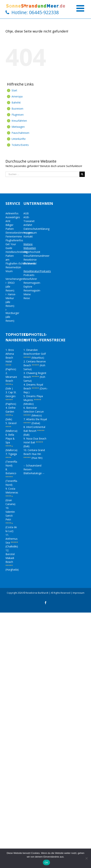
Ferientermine (14, 236)
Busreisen (17, 109)
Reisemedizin (13, 267)
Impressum (30, 233)
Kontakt (28, 236)
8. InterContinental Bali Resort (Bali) (34, 431)
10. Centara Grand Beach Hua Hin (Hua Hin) (34, 454)
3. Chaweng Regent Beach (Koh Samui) (35, 377)
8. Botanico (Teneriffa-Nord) (12, 477)
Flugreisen (18, 115)
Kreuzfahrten (19, 121)
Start (14, 90)
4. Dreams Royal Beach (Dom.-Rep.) (36, 388)
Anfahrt (28, 225)
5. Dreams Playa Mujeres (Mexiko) (33, 400)
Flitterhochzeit (32, 252)
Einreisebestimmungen (19, 233)
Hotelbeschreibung (17, 252)
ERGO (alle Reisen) (10, 287)
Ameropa (17, 96)
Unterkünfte (19, 139)
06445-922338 (44, 12)
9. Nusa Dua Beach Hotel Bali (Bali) (35, 442)
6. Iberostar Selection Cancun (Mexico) (34, 412)
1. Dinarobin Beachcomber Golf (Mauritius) (35, 354)
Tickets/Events (20, 145)
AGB (26, 213)
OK (46, 863)
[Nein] (86, 858)
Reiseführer (30, 279)
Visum (9, 271)
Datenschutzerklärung (36, 229)
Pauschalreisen (20, 133)
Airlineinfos (12, 213)
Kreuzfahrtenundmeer (36, 256)
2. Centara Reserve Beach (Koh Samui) (35, 365)
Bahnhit (16, 102)
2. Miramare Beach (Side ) (11, 381)
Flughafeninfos (14, 240)
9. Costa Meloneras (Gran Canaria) (12, 496)
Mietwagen (18, 127)
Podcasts (29, 275)
